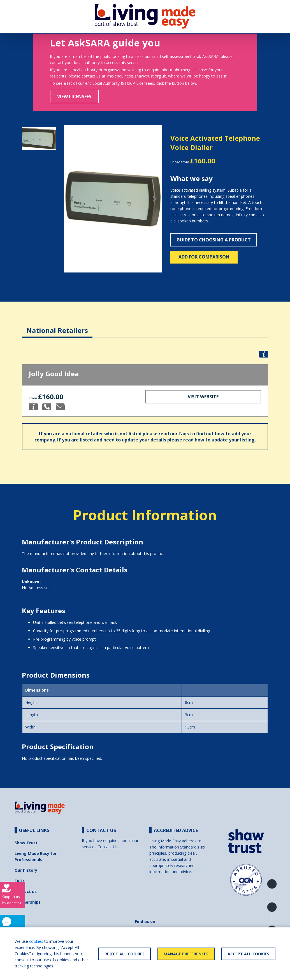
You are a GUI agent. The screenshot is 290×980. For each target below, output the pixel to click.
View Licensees (74, 97)
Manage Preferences (186, 954)
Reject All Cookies (125, 954)
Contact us (26, 891)
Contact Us (108, 847)
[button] (71, 199)
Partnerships (28, 902)
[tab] (57, 326)
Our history (26, 870)
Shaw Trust (26, 843)
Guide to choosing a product (214, 240)
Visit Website (203, 397)
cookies (36, 941)
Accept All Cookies (248, 954)
